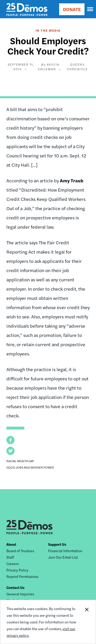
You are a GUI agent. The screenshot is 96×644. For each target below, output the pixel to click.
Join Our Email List (63, 557)
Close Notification (87, 622)
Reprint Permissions (22, 576)
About (11, 544)
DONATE (72, 9)
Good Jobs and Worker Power (30, 467)
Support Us (57, 544)
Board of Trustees (20, 551)
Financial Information (65, 551)
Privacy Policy (17, 570)
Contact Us (15, 587)
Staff (10, 557)
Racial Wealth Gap (20, 461)
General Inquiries (20, 594)
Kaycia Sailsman (49, 67)
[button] (10, 440)
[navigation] (90, 9)
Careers (13, 563)
